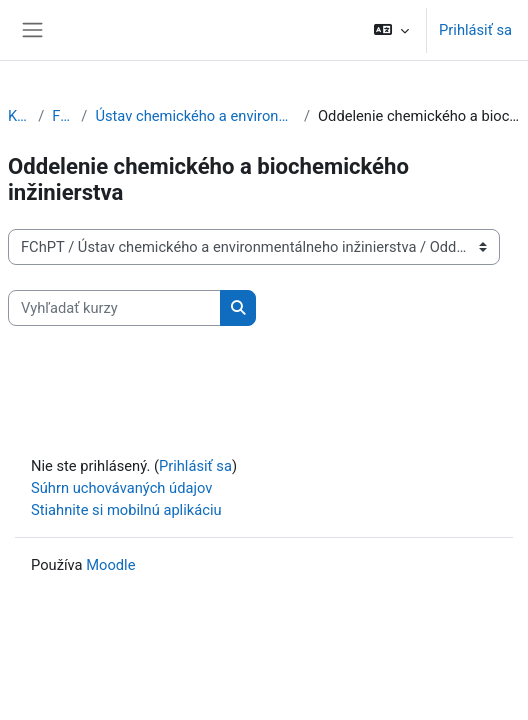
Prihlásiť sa (475, 30)
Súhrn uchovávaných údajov (121, 488)
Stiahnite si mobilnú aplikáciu (126, 510)
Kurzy (19, 116)
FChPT (62, 116)
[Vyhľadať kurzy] (114, 308)
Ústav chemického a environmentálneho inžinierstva (195, 116)
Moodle (110, 565)
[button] (391, 30)
